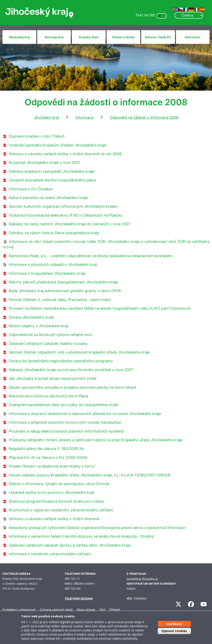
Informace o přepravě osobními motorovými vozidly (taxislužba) (65, 422)
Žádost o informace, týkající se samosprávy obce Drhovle (59, 484)
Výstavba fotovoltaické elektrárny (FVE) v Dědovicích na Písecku (66, 215)
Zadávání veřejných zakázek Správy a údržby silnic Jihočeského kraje (70, 545)
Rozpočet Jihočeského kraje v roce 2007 (45, 162)
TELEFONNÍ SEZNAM (79, 599)
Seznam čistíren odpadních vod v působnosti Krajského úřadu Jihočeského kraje (79, 352)
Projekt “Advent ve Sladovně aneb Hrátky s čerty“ (52, 466)
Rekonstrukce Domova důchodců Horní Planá (48, 396)
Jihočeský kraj (19, 37)
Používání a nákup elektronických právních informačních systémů (66, 431)
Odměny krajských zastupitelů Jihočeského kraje (51, 171)
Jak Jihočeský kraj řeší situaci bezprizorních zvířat (53, 378)
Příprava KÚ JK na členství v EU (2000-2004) (48, 458)
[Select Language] (189, 15)
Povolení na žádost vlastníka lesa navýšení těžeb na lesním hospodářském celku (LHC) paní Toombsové (100, 308)
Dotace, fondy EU (158, 37)
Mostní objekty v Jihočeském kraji (38, 326)
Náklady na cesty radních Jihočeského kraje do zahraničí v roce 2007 (70, 224)
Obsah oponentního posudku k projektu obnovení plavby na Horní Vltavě (72, 387)
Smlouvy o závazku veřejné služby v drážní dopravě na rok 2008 (65, 154)
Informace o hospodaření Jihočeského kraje (47, 273)
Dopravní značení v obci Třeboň (37, 136)
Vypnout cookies (174, 631)
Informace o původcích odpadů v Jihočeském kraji (53, 264)
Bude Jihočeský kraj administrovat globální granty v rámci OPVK (65, 291)
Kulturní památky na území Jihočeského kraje (48, 198)
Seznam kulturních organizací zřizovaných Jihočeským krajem (63, 206)
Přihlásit (115, 610)
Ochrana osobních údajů (56, 610)
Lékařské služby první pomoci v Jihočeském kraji (51, 492)
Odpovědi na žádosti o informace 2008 (144, 117)
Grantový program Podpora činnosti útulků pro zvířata (56, 501)
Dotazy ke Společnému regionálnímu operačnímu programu (61, 361)
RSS (102, 610)
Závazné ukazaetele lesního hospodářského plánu (52, 180)
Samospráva (54, 37)
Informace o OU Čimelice (31, 189)
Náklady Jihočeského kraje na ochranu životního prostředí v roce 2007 (71, 370)
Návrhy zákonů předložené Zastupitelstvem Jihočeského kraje (63, 282)
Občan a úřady (123, 37)
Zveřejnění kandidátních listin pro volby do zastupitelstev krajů (63, 405)
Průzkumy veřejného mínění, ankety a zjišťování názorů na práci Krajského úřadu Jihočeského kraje (96, 440)
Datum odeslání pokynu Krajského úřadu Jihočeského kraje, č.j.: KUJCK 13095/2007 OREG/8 (90, 475)
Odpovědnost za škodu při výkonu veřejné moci (51, 335)
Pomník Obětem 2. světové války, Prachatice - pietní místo (60, 300)
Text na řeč (145, 15)
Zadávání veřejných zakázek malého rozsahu (48, 344)
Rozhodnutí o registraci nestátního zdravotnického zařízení (61, 510)
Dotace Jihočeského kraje (31, 317)
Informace (193, 37)
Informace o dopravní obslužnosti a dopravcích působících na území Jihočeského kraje (85, 414)
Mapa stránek (86, 610)
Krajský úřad (89, 37)
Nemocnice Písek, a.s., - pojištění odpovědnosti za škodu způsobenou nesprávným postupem (90, 256)
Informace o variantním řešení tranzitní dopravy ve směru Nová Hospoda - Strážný (81, 536)
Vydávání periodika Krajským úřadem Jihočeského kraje (57, 145)
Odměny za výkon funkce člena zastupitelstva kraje (54, 233)
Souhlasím (174, 624)
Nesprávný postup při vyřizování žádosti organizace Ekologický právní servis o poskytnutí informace (97, 528)
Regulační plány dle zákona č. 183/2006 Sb (46, 449)
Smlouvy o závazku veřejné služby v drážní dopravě (54, 519)
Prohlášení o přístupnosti (19, 610)
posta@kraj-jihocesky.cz (142, 579)
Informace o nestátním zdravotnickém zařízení (50, 554)
